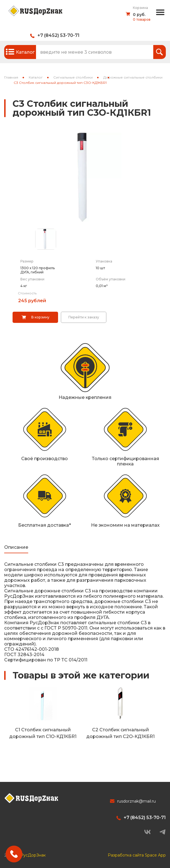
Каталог (36, 77)
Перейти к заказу (84, 317)
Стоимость (27, 293)
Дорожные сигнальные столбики (133, 77)
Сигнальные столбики (73, 77)
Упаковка (104, 261)
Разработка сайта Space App (137, 854)
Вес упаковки (32, 279)
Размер (27, 261)
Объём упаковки (111, 279)
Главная (11, 77)
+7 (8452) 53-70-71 (58, 35)
